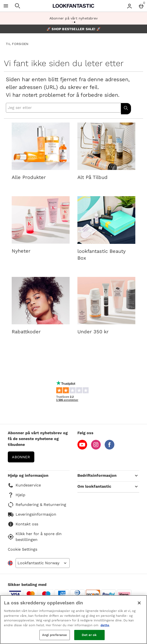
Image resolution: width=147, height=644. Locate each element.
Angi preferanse (55, 635)
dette (105, 625)
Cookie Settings (23, 549)
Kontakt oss (23, 524)
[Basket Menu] (141, 6)
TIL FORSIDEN (17, 44)
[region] (73, 620)
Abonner (21, 457)
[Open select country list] (43, 563)
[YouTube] (82, 448)
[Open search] (18, 6)
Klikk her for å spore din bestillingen (35, 537)
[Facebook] (110, 448)
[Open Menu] (6, 6)
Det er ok (89, 635)
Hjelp (17, 495)
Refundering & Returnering (37, 505)
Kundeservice (24, 485)
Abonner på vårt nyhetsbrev (73, 18)
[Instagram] (96, 448)
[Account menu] (129, 6)
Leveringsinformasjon (32, 514)
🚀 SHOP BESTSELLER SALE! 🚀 (73, 29)
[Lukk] (139, 603)
